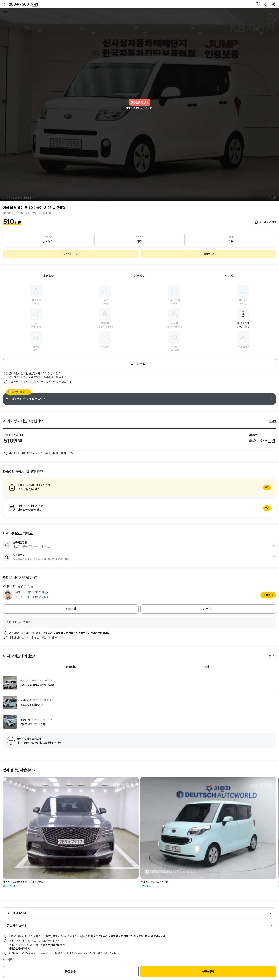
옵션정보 (49, 276)
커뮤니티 (71, 667)
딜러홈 (267, 595)
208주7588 (24, 4)
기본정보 (139, 276)
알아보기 (139, 487)
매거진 (208, 667)
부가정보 (230, 276)
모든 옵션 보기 (139, 364)
